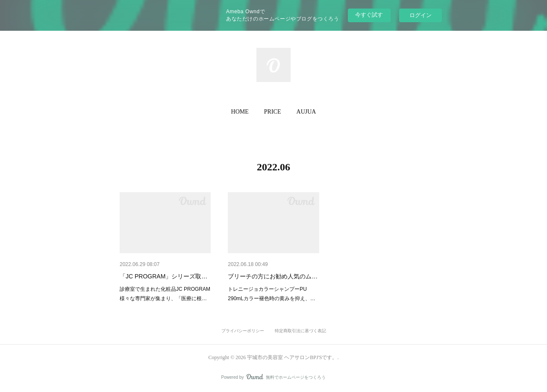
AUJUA (306, 112)
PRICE (273, 112)
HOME (240, 112)
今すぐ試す (369, 15)
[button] (240, 112)
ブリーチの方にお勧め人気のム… (273, 276)
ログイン (421, 15)
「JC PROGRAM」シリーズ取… (163, 276)
